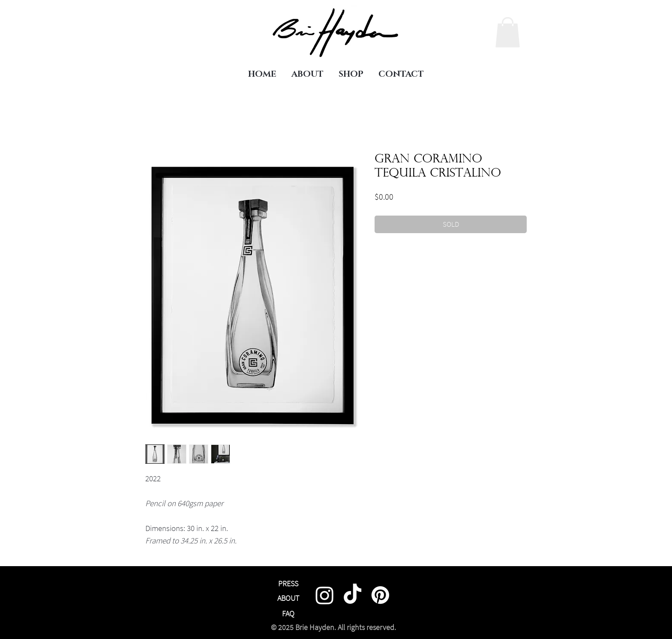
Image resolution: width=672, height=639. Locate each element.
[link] (508, 32)
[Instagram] (325, 595)
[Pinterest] (380, 595)
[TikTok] (352, 595)
